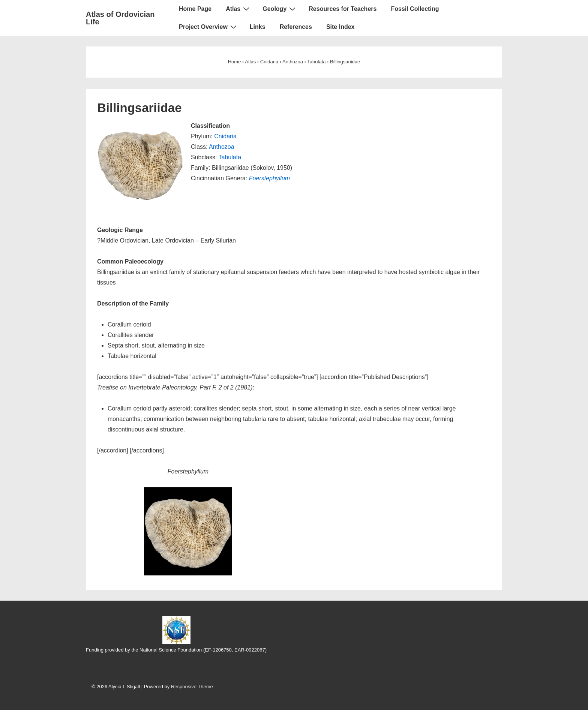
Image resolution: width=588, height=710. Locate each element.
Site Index (340, 27)
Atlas (238, 9)
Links (258, 27)
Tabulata (230, 157)
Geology (280, 9)
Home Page (195, 9)
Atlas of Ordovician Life (120, 18)
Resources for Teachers (343, 9)
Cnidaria (225, 136)
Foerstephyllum (269, 178)
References (296, 27)
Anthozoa (222, 147)
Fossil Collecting (415, 9)
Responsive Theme (192, 687)
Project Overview (209, 27)
